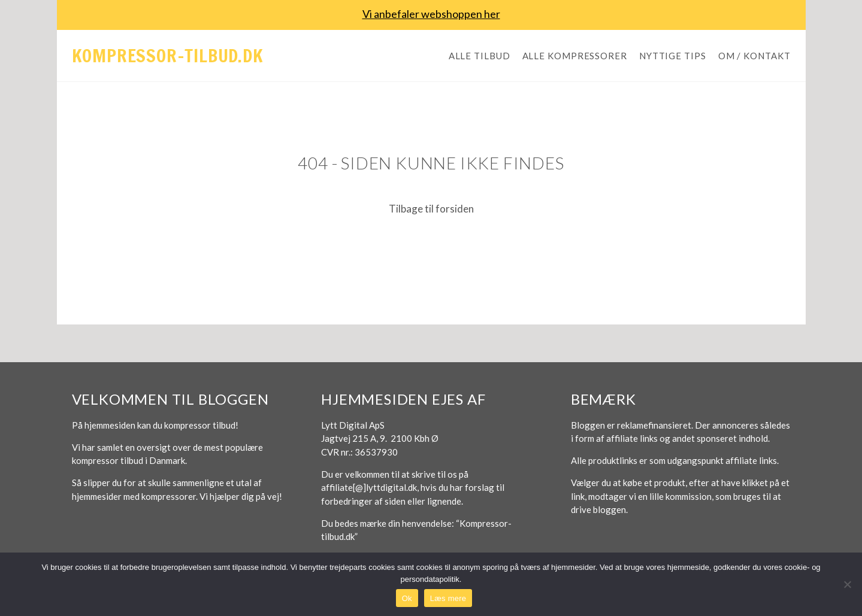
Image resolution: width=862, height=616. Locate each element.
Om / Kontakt (754, 56)
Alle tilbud (480, 56)
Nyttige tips (673, 56)
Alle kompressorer (575, 56)
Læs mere (448, 598)
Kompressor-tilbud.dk (168, 55)
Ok (407, 598)
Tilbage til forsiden (431, 209)
